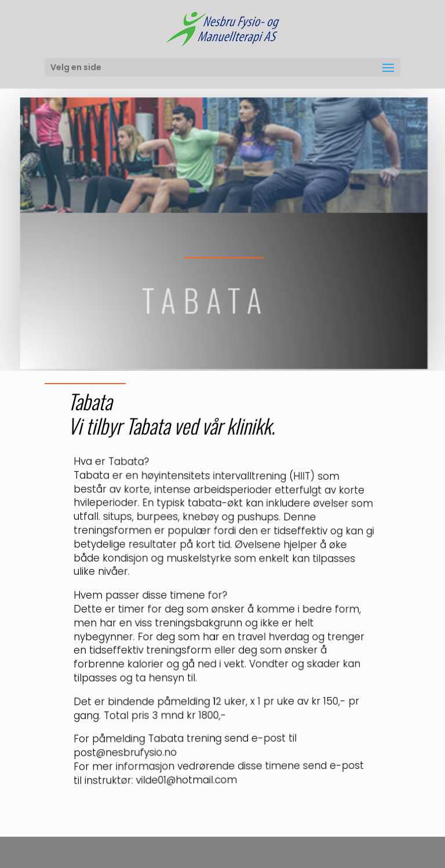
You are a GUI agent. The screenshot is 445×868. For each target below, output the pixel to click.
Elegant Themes (201, 852)
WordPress (296, 852)
